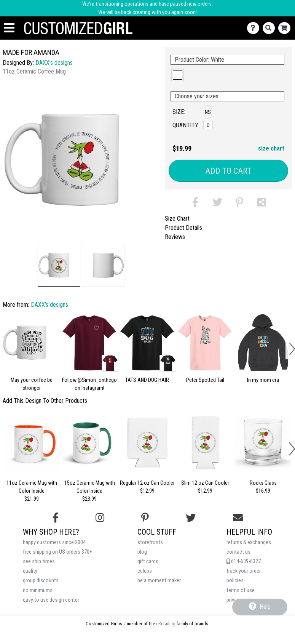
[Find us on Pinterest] (145, 518)
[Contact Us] (255, 28)
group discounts (41, 581)
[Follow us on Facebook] (56, 518)
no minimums (38, 590)
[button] (59, 265)
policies (235, 581)
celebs (145, 571)
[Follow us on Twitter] (191, 518)
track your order (244, 571)
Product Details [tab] (183, 228)
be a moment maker (159, 581)
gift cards (148, 561)
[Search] (270, 28)
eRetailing (166, 624)
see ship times (39, 561)
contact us (238, 552)
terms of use (241, 590)
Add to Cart (228, 171)
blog (142, 552)
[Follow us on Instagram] (100, 518)
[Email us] (238, 518)
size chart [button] (271, 148)
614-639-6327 (244, 561)
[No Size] (208, 125)
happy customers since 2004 (54, 542)
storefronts (150, 542)
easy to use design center (51, 600)
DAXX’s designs (54, 63)
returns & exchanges (249, 542)
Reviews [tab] (175, 237)
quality (30, 571)
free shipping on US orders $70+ (57, 552)
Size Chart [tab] (177, 219)
